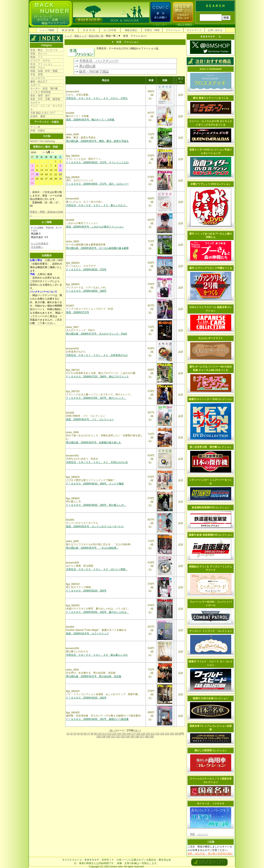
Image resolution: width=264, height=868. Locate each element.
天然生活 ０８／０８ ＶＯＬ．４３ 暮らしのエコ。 (97, 205)
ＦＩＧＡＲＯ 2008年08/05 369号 (86, 291)
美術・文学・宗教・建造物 (45, 99)
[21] (153, 734)
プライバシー (173, 30)
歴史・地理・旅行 (40, 96)
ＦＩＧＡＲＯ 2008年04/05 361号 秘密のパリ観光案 (97, 719)
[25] (172, 734)
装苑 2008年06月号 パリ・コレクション (90, 419)
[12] (109, 734)
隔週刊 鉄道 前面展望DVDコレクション (211, 535)
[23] (162, 734)
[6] (85, 734)
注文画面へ (37, 247)
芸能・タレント (39, 54)
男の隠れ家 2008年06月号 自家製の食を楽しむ (94, 442)
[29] (103, 737)
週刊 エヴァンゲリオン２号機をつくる (210, 268)
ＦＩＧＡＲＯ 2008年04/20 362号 (86, 698)
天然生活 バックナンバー (99, 61)
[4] (78, 734)
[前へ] (113, 730)
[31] (113, 737)
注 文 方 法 (89, 30)
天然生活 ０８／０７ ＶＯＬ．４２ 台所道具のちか (97, 355)
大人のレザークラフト (211, 338)
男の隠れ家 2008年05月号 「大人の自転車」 (92, 548)
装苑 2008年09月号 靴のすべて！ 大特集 (90, 120)
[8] (92, 734)
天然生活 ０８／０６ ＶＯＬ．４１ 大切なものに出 (97, 462)
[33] (123, 737)
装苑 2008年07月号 (78, 312)
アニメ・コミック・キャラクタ (46, 108)
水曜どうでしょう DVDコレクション (211, 184)
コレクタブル (38, 78)
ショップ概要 (47, 30)
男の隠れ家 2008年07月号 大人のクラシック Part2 (97, 334)
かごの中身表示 (40, 244)
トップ (68, 36)
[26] (177, 734)
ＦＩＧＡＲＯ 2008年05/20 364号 (86, 591)
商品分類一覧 (96, 36)
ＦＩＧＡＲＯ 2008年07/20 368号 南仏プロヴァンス (97, 377)
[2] (71, 734)
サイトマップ (194, 30)
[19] (143, 734)
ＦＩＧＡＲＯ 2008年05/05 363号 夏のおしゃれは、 (97, 612)
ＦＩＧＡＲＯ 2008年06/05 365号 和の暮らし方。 (96, 505)
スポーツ (35, 85)
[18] (138, 734)
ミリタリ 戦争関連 (41, 92)
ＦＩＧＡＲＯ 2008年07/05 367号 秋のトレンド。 (96, 398)
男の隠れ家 (87, 66)
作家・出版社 (38, 131)
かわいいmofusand (210, 69)
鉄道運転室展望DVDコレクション (210, 507)
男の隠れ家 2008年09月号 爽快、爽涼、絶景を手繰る (97, 141)
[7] (89, 734)
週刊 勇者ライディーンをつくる (210, 98)
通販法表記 (131, 30)
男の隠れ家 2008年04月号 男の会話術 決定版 (94, 676)
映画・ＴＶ (37, 57)
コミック (160, 25)
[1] (68, 734)
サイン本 (35, 127)
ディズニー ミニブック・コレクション (210, 631)
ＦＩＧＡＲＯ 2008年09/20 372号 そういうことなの (97, 162)
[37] (142, 737)
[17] (133, 734)
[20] (148, 734)
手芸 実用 (37, 75)
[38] (147, 737)
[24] (167, 734)
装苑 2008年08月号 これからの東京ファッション (95, 227)
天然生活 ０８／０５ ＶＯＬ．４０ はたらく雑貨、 (97, 569)
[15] (124, 734)
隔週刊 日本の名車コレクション (210, 698)
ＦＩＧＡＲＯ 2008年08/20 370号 (86, 269)
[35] (132, 737)
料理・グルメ (38, 68)
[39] (152, 737)
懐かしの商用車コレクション (211, 750)
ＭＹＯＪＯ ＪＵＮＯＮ (211, 804)
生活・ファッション (41, 64)
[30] (108, 737)
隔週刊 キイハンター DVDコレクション (211, 399)
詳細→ (57, 147)
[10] (100, 734)
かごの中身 (110, 30)
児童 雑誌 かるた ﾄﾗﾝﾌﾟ (43, 113)
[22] (157, 734)
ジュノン (202, 834)
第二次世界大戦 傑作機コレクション (211, 447)
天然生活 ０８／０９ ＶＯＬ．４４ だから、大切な (97, 98)
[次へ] (138, 730)
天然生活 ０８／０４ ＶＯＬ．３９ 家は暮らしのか (97, 655)
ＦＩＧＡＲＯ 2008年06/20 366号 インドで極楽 (95, 484)
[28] (99, 737)
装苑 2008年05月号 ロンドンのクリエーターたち (95, 526)
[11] (104, 734)
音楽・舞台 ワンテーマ (44, 50)
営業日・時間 (152, 30)
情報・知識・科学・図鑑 (44, 71)
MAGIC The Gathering (43, 141)
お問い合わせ (215, 30)
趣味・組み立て (39, 82)
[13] (114, 734)
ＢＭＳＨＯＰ (92, 860)
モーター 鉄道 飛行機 (44, 89)
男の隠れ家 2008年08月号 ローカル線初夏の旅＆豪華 (97, 248)
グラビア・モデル (40, 61)
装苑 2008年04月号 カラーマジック (87, 633)
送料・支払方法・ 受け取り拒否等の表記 (210, 854)
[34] (127, 737)
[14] (119, 734)
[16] (128, 734)
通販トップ (80, 36)
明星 (192, 834)
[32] (118, 737)
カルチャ (35, 103)
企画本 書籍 (38, 116)
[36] (137, 737)
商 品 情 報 (68, 30)
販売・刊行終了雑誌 (94, 72)
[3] (75, 734)
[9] (95, 734)
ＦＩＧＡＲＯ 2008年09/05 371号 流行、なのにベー (97, 184)
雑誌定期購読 (185, 25)
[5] (82, 734)
